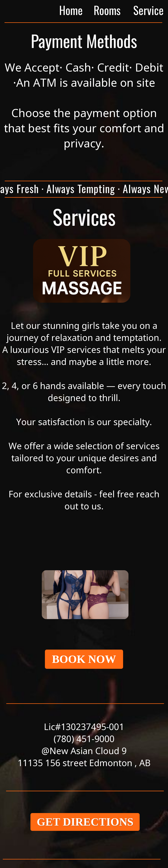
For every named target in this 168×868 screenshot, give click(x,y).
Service (148, 10)
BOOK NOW (84, 659)
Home (71, 10)
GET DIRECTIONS (85, 822)
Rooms (107, 10)
